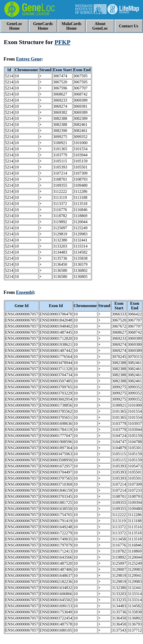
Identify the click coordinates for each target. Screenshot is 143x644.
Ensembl (25, 292)
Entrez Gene (29, 59)
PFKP (63, 42)
